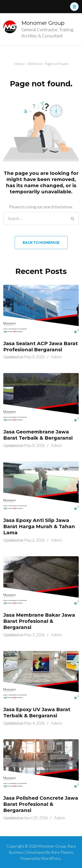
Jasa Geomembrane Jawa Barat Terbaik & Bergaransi (38, 435)
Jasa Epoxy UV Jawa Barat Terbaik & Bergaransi (37, 713)
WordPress (51, 858)
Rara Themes (62, 852)
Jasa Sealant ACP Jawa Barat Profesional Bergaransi (41, 347)
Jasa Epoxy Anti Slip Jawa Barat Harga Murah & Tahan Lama (39, 526)
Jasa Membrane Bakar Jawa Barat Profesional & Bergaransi (39, 621)
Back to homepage (41, 242)
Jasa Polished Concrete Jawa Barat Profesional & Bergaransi (41, 804)
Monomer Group (43, 23)
